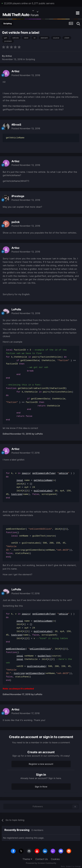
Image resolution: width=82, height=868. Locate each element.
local (20, 480)
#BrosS (16, 125)
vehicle (63, 473)
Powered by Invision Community (41, 863)
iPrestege (18, 196)
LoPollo (16, 309)
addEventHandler (16, 649)
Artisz (9, 56)
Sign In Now (41, 787)
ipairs (26, 473)
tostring (16, 494)
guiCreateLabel (43, 491)
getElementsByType (44, 473)
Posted (26, 75)
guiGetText (44, 656)
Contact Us (42, 859)
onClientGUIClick (40, 649)
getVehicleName (43, 480)
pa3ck (16, 222)
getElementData (35, 673)
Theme (27, 859)
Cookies (55, 859)
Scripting (30, 59)
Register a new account (41, 764)
